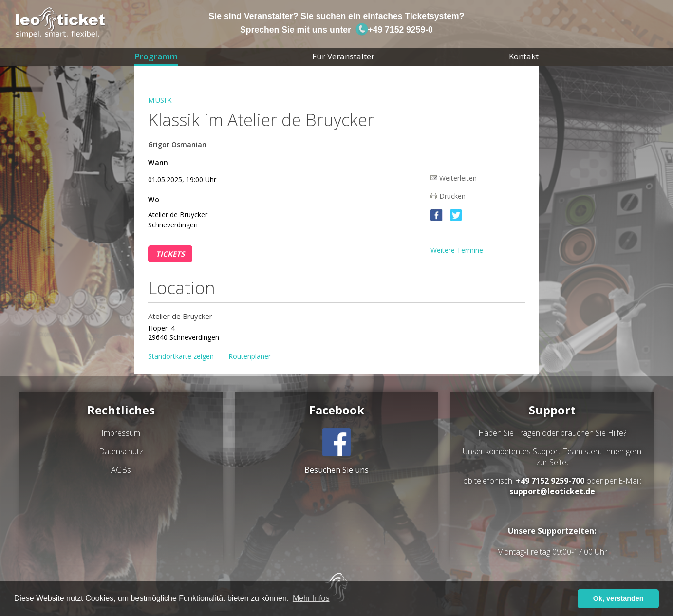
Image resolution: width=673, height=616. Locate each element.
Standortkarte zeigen (181, 356)
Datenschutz (121, 451)
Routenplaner (250, 356)
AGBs (121, 470)
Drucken (452, 196)
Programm (156, 56)
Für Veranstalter (343, 56)
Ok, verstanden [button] (618, 598)
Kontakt (524, 56)
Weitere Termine (457, 250)
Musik (160, 100)
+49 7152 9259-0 (394, 30)
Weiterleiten (458, 177)
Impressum (121, 433)
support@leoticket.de (552, 491)
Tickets (170, 254)
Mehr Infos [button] (311, 598)
